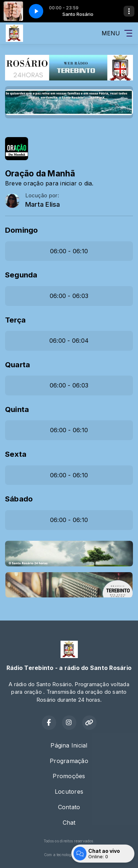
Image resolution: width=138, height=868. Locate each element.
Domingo (22, 230)
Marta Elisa (43, 204)
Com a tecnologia (69, 855)
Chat (69, 823)
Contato (69, 807)
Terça (15, 320)
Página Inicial (69, 745)
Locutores (69, 792)
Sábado (19, 499)
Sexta (16, 454)
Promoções (69, 776)
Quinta (17, 409)
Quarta (17, 365)
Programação (69, 761)
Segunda (21, 275)
